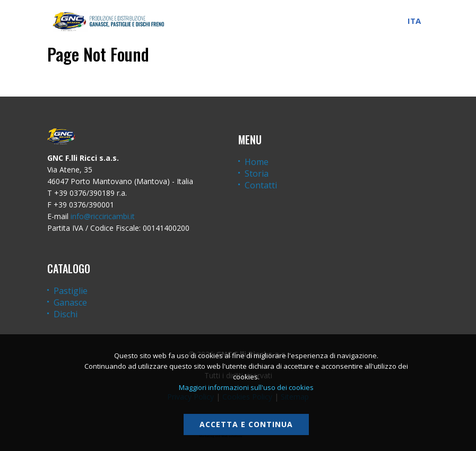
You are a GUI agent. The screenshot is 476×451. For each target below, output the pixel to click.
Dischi (66, 314)
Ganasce (70, 302)
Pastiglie (71, 291)
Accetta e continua (246, 424)
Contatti (261, 185)
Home (257, 162)
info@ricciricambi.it (103, 216)
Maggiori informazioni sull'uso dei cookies (246, 387)
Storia (257, 174)
